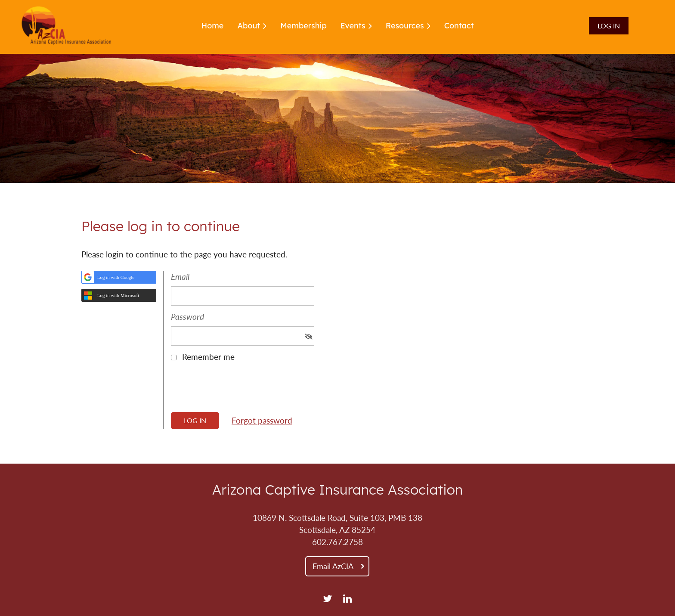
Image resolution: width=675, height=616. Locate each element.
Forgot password (262, 421)
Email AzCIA (333, 566)
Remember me (208, 357)
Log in (609, 26)
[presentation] (236, 390)
